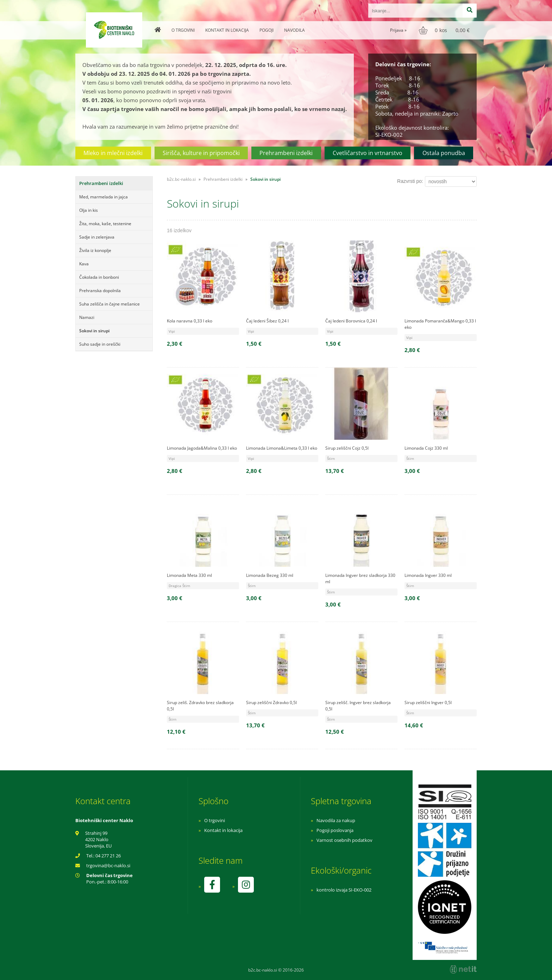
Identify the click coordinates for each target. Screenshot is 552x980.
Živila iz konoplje (95, 250)
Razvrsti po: (410, 181)
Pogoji (266, 30)
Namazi (87, 317)
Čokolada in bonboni (99, 277)
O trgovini (183, 30)
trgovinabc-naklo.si (108, 865)
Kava (84, 264)
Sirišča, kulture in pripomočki (201, 153)
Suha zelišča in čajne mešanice (109, 304)
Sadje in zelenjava (97, 237)
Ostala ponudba (444, 153)
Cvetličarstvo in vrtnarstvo (368, 153)
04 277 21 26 (108, 856)
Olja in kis (89, 210)
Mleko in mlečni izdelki (113, 153)
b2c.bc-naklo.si (181, 179)
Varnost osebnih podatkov (344, 840)
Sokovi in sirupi (94, 331)
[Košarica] (445, 30)
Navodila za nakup (336, 820)
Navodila (294, 30)
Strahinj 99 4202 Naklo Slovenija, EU (98, 839)
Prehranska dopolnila (100, 291)
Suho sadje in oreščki (100, 344)
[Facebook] (212, 885)
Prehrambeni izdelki (286, 153)
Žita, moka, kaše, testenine (105, 224)
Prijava (398, 30)
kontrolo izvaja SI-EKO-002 (344, 890)
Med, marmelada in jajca (103, 197)
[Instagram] (246, 885)
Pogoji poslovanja (335, 830)
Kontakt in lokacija (227, 30)
